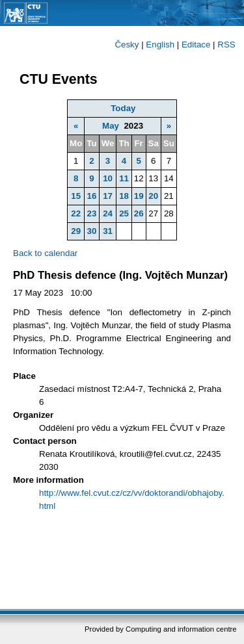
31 (108, 231)
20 (153, 196)
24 (108, 213)
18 (124, 196)
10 (108, 178)
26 (139, 213)
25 (124, 213)
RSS (226, 45)
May (111, 126)
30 (92, 231)
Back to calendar (45, 253)
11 (124, 178)
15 (76, 196)
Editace (196, 45)
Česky (127, 45)
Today (123, 108)
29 (76, 231)
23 (92, 213)
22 (76, 213)
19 (139, 196)
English (160, 45)
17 (108, 196)
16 (92, 196)
